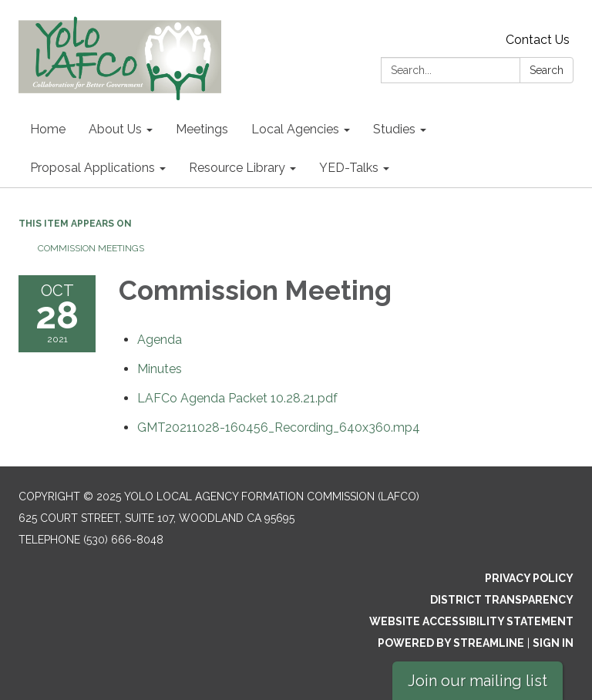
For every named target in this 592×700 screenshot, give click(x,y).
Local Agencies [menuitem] (295, 129)
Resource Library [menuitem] (237, 168)
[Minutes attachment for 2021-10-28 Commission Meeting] (160, 369)
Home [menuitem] (48, 129)
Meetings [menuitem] (202, 129)
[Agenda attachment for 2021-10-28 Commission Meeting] (160, 340)
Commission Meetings (91, 248)
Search (547, 70)
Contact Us (538, 40)
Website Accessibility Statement (471, 621)
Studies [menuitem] (394, 129)
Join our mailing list (478, 681)
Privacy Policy (529, 578)
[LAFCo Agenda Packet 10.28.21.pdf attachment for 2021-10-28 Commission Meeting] (237, 398)
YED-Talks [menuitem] (349, 168)
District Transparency (502, 600)
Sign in (553, 643)
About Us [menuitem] (115, 129)
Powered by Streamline (451, 643)
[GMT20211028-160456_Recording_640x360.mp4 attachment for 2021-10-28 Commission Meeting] (279, 427)
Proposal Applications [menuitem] (92, 168)
